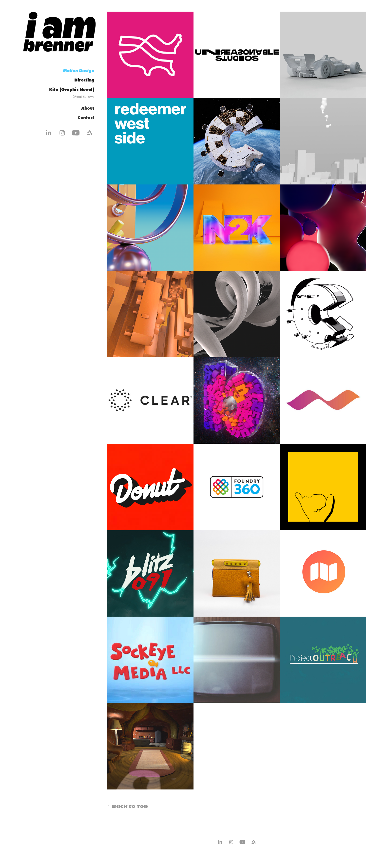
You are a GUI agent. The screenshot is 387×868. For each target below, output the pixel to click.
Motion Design (78, 71)
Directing (84, 80)
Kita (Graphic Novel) (72, 89)
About (88, 108)
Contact (86, 118)
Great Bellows (84, 96)
